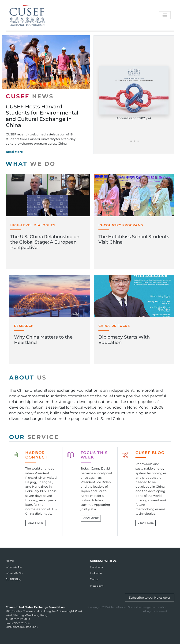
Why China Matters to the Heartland (43, 340)
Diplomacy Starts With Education (124, 340)
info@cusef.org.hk (26, 627)
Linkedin (96, 573)
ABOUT (28, 377)
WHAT (31, 164)
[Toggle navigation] (165, 15)
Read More (14, 152)
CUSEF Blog (13, 579)
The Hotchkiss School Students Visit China (134, 239)
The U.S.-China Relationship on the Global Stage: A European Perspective (45, 242)
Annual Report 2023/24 (134, 118)
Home (10, 561)
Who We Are (14, 567)
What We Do (14, 573)
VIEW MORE (35, 523)
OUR (34, 437)
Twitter (95, 579)
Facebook (97, 567)
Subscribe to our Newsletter (150, 598)
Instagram (97, 586)
